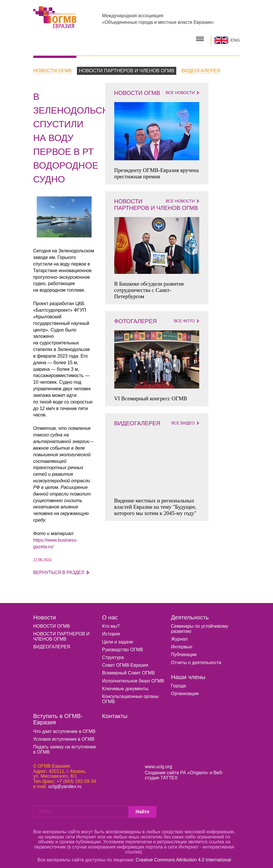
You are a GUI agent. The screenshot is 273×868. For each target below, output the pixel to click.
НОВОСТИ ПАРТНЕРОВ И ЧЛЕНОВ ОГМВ (62, 634)
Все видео (185, 420)
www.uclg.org (159, 764)
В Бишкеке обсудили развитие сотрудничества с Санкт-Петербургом (149, 287)
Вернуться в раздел (61, 570)
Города (179, 683)
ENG (235, 39)
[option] (64, 215)
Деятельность (190, 615)
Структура (113, 655)
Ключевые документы (125, 686)
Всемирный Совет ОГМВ (129, 671)
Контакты (115, 714)
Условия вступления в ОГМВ (64, 737)
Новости (45, 615)
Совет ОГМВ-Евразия (125, 663)
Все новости (182, 90)
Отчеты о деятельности (196, 660)
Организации (185, 691)
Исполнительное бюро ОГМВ (133, 678)
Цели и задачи (118, 639)
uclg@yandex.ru (65, 784)
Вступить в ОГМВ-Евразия (58, 717)
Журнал (179, 637)
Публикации (184, 652)
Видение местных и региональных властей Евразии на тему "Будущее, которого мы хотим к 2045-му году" (155, 504)
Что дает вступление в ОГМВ (64, 729)
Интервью (182, 644)
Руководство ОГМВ (123, 647)
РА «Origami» (194, 770)
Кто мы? (111, 624)
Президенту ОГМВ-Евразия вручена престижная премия (157, 171)
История (111, 632)
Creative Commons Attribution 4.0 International (183, 856)
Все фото (187, 318)
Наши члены (188, 675)
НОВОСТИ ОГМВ (52, 624)
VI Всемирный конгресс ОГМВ (151, 396)
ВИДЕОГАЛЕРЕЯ (52, 644)
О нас (110, 615)
